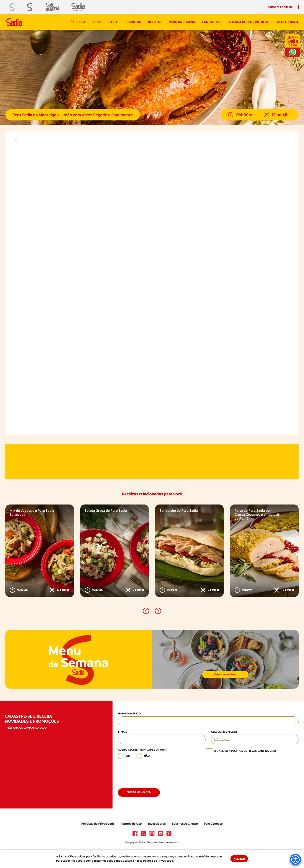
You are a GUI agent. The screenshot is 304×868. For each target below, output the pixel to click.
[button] (146, 611)
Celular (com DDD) (224, 732)
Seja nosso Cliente (185, 824)
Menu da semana (182, 22)
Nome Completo (129, 714)
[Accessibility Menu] (295, 859)
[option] (40, 551)
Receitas (155, 22)
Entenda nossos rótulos (248, 22)
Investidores (157, 824)
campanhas (211, 22)
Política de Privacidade (158, 861)
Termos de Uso (131, 824)
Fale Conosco (213, 824)
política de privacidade (248, 751)
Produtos (133, 22)
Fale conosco (287, 22)
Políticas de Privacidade (98, 824)
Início (97, 22)
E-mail (122, 732)
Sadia (113, 22)
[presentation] (148, 772)
